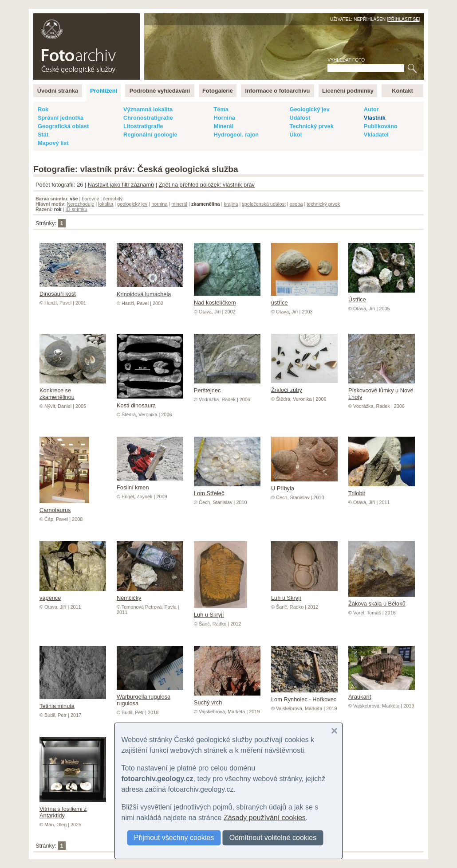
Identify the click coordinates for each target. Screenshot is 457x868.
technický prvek (323, 204)
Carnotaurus (64, 507)
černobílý (113, 199)
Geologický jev (309, 109)
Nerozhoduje (81, 204)
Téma (221, 109)
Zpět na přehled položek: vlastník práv (207, 185)
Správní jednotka (61, 118)
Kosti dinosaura (150, 402)
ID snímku (77, 209)
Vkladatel (376, 135)
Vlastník (375, 118)
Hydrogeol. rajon (236, 135)
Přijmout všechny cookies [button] (174, 838)
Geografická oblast (63, 126)
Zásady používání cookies (265, 818)
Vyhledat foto (346, 60)
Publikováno (381, 126)
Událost (300, 118)
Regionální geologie (150, 135)
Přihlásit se (404, 19)
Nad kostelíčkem (227, 299)
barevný (90, 199)
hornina (159, 204)
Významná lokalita (148, 109)
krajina (231, 204)
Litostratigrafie (143, 126)
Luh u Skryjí (221, 611)
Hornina (224, 118)
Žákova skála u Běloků (382, 600)
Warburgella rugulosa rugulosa (150, 697)
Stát (43, 135)
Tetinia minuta (73, 703)
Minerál (223, 126)
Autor (371, 109)
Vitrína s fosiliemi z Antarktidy (73, 809)
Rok (43, 109)
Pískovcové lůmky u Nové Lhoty (382, 390)
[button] (335, 731)
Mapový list (53, 143)
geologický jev (132, 204)
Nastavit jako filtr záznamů (121, 185)
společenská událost (264, 204)
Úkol (295, 135)
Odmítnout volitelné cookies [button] (273, 838)
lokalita (106, 204)
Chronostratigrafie (148, 118)
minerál (179, 204)
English (129, 18)
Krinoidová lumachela (150, 291)
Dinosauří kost (73, 290)
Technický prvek (311, 126)
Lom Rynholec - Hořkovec (304, 696)
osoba (296, 204)
